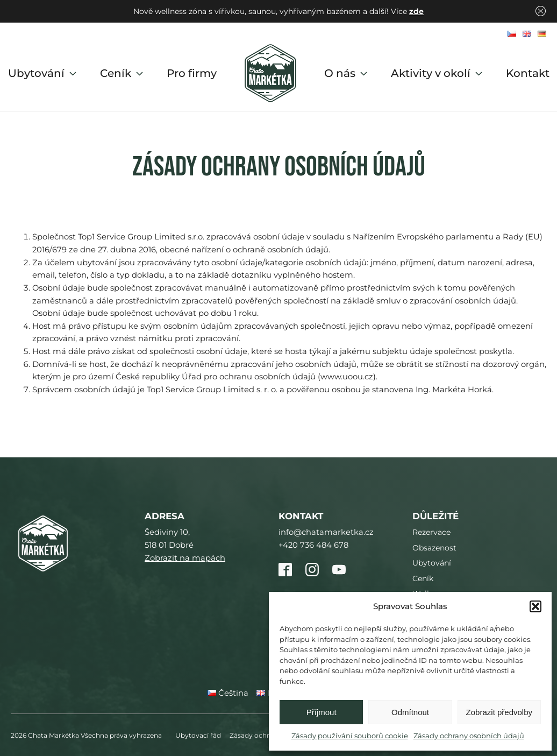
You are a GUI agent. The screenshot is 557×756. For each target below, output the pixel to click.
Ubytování (43, 73)
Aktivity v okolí (438, 73)
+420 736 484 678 (313, 545)
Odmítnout (410, 712)
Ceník (123, 73)
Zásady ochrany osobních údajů (469, 736)
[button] (535, 606)
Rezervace (431, 532)
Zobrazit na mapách (185, 558)
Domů (270, 73)
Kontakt (528, 73)
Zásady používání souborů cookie (350, 736)
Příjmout (322, 712)
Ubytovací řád (198, 735)
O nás (347, 73)
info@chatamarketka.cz (326, 532)
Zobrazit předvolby (499, 712)
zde (416, 11)
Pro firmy (192, 73)
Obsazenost (434, 548)
